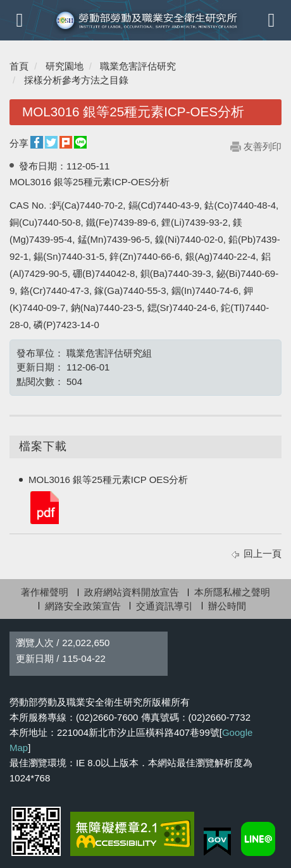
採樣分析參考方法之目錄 (76, 80)
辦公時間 (227, 606)
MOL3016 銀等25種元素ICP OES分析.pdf (44, 507)
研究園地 (65, 66)
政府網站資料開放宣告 (132, 592)
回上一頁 (263, 553)
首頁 (19, 66)
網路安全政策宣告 (83, 606)
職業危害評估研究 (138, 66)
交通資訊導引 (164, 606)
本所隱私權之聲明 (232, 592)
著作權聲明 (45, 592)
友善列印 (263, 146)
